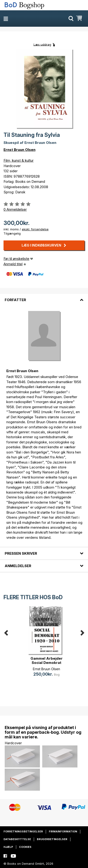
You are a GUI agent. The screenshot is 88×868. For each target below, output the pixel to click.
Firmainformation (63, 831)
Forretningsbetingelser (23, 831)
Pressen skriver (21, 553)
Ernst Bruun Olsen (19, 150)
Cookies (25, 847)
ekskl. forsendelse (35, 229)
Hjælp (8, 847)
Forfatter (15, 300)
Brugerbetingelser (52, 839)
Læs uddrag (42, 44)
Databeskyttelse (17, 839)
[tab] (44, 297)
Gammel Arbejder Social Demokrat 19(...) (47, 663)
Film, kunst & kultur (19, 160)
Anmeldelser (18, 566)
